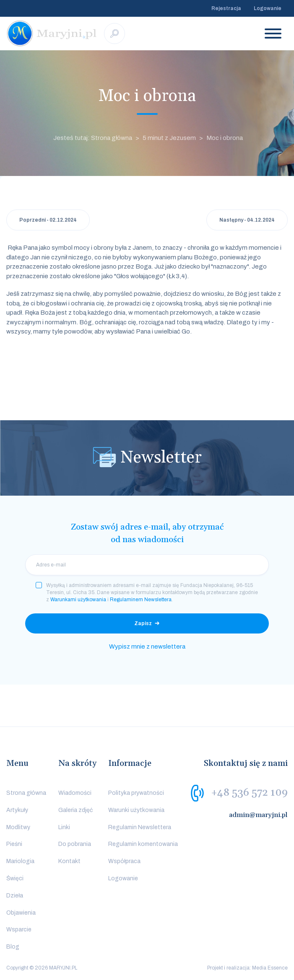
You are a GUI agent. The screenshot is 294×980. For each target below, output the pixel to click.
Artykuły (17, 810)
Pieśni (14, 844)
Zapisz (143, 623)
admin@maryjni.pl (258, 815)
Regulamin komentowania (143, 844)
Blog (13, 947)
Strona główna (26, 793)
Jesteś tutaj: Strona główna (93, 138)
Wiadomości (75, 793)
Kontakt (69, 861)
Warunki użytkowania (136, 810)
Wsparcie (19, 930)
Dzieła (15, 896)
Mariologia (20, 861)
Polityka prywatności (136, 793)
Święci (15, 878)
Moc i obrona (225, 138)
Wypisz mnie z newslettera (147, 646)
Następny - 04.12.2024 (247, 220)
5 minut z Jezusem (169, 138)
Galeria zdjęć (75, 810)
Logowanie (268, 8)
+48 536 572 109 (249, 793)
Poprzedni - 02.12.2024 (48, 220)
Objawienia (21, 913)
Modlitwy (18, 827)
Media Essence (270, 968)
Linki (64, 827)
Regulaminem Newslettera (141, 600)
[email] (147, 565)
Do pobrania (75, 844)
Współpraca (124, 861)
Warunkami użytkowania (78, 600)
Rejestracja (226, 8)
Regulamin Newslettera (140, 827)
